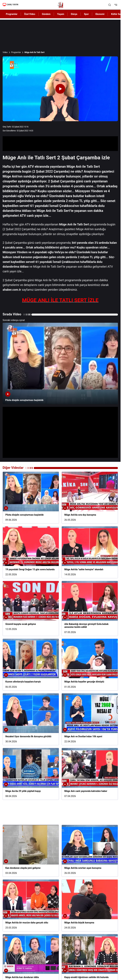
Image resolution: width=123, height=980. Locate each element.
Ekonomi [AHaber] (100, 14)
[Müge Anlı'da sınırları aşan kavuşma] (90, 851)
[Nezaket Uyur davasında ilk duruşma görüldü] (31, 719)
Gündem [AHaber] (46, 14)
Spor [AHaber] (86, 14)
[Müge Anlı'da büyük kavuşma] (90, 905)
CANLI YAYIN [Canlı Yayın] (10, 5)
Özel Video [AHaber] (30, 14)
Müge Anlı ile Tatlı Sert (34, 52)
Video (5, 52)
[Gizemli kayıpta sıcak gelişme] (31, 608)
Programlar (16, 52)
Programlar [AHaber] (12, 14)
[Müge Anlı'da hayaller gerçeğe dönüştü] (90, 665)
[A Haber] (60, 5)
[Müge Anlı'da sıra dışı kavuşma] (90, 498)
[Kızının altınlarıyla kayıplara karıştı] (31, 665)
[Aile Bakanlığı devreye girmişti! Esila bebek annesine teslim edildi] (90, 608)
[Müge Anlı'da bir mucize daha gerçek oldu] (31, 905)
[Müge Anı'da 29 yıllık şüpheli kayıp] (31, 774)
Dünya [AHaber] (74, 14)
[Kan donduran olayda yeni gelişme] (31, 851)
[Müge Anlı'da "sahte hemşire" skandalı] (90, 552)
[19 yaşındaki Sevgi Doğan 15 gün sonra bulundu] (31, 552)
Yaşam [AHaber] (61, 14)
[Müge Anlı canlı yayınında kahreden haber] (90, 774)
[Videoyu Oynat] (60, 89)
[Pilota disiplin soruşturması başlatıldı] (60, 363)
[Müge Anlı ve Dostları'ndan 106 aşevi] (90, 719)
